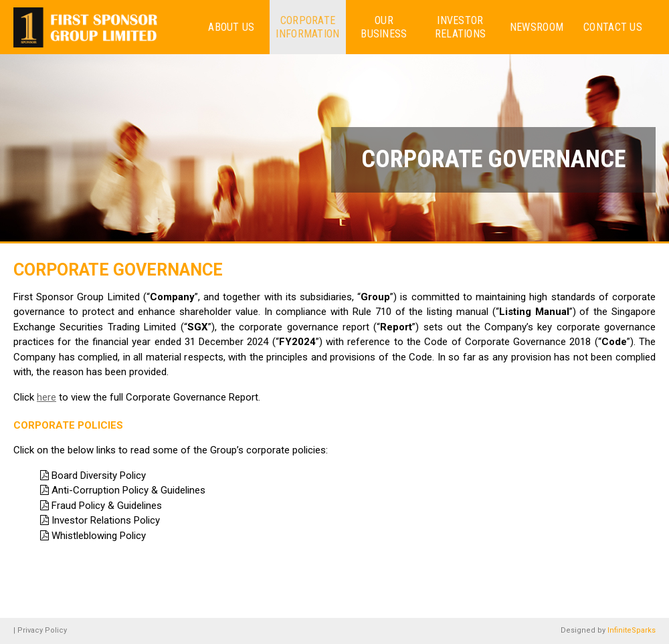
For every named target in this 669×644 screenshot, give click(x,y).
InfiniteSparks (632, 630)
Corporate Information (307, 27)
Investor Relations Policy (106, 520)
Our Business (384, 27)
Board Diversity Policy (99, 475)
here (46, 397)
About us (231, 27)
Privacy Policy (42, 630)
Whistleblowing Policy (99, 536)
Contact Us (613, 27)
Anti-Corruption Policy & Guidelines (128, 490)
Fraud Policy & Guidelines (107, 506)
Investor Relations (461, 27)
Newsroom (537, 27)
